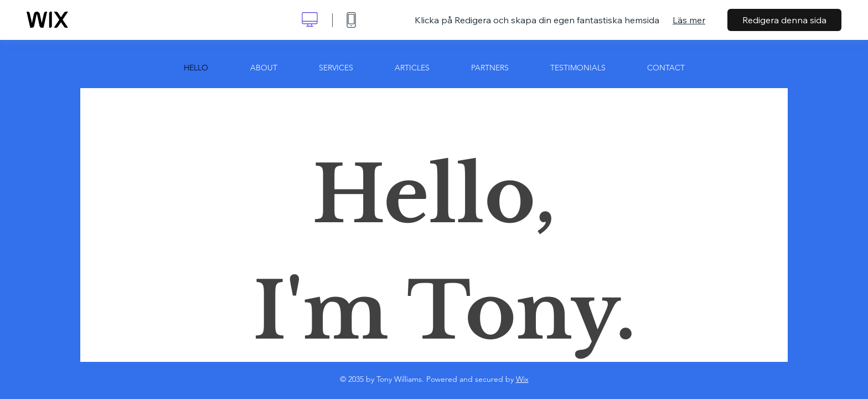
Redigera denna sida (784, 20)
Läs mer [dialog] (689, 20)
